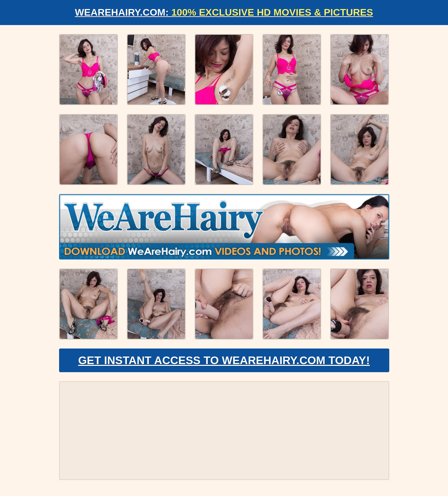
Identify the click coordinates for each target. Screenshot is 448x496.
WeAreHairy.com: (224, 12)
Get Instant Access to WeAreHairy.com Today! (224, 360)
